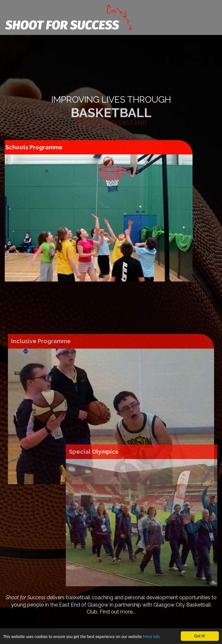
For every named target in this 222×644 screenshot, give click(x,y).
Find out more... (118, 612)
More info (151, 638)
